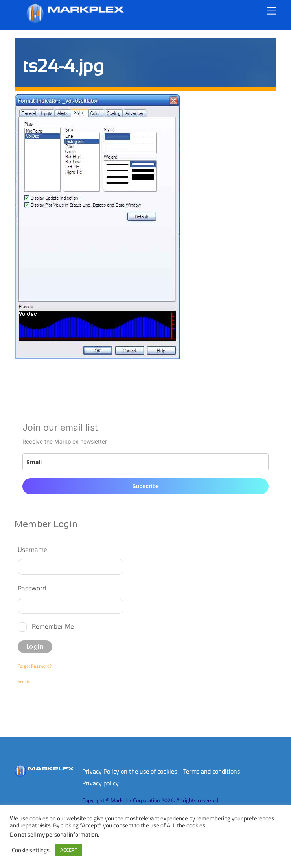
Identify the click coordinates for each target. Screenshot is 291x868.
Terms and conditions (212, 771)
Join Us (24, 682)
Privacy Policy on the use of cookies (130, 771)
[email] (145, 462)
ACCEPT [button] (69, 850)
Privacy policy (100, 783)
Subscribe (145, 486)
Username (32, 549)
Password (32, 588)
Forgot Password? (35, 666)
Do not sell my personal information (54, 834)
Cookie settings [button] (31, 850)
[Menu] (271, 11)
